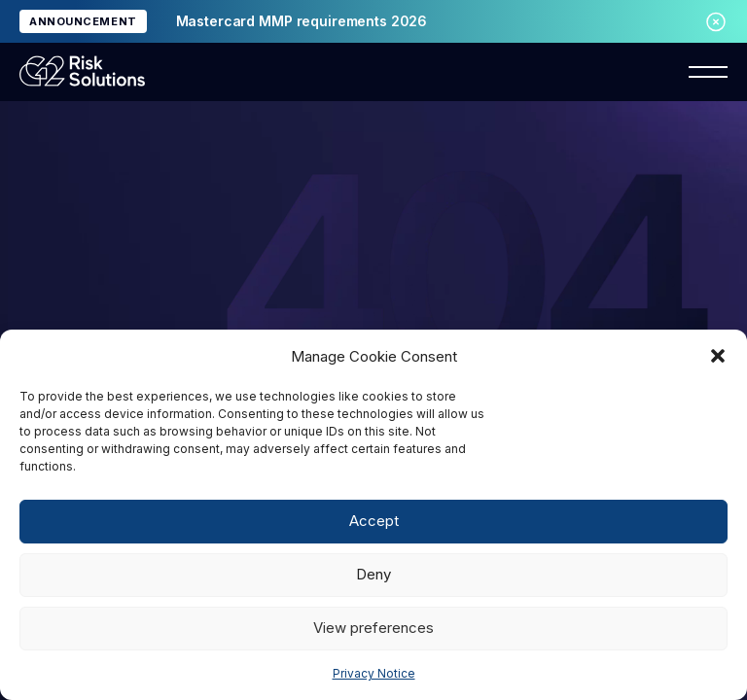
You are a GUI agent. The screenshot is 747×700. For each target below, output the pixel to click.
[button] (718, 356)
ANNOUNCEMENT (83, 21)
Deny (373, 574)
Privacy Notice (374, 673)
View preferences (373, 628)
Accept (374, 521)
